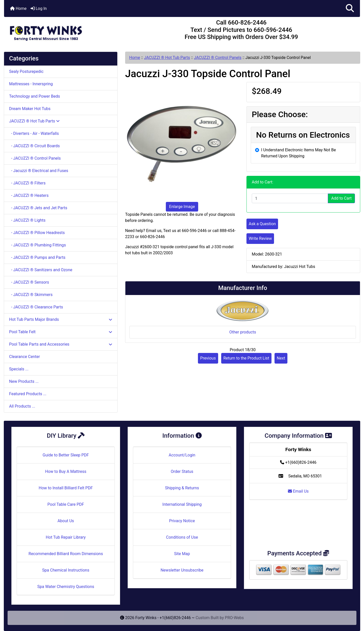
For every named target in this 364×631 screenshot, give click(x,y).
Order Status (182, 471)
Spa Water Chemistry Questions (66, 587)
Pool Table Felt (61, 332)
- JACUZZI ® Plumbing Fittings (38, 245)
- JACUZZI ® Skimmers (31, 295)
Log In (39, 8)
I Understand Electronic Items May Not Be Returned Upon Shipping (299, 153)
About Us (66, 521)
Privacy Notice (182, 521)
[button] (350, 8)
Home (18, 8)
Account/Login (182, 455)
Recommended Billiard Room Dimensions (66, 554)
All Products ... (22, 406)
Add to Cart (341, 198)
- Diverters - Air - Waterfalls (34, 133)
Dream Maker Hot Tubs (30, 109)
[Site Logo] (63, 31)
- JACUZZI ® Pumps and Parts (37, 257)
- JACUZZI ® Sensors (29, 282)
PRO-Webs (234, 618)
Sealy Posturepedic (26, 71)
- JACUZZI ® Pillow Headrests (37, 233)
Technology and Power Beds (35, 96)
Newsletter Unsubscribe (182, 570)
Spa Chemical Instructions (66, 570)
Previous (208, 358)
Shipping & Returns (182, 488)
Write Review (260, 238)
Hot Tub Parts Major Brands (61, 319)
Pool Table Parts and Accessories (61, 344)
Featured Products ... (28, 394)
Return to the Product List (246, 358)
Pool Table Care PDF (66, 504)
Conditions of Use (182, 537)
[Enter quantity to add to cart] (290, 198)
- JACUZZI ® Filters (27, 183)
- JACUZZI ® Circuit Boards (34, 146)
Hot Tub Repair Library (66, 537)
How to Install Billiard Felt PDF (66, 488)
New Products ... (24, 381)
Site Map (182, 554)
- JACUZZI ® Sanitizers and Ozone (41, 270)
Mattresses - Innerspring (31, 84)
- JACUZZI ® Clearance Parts (36, 307)
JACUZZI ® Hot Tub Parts (167, 58)
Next (281, 358)
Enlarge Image (182, 207)
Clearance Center (25, 357)
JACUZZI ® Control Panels (218, 58)
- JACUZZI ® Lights (27, 220)
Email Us (298, 491)
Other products (243, 332)
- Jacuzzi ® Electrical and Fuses (39, 171)
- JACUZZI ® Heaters (29, 195)
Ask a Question (262, 224)
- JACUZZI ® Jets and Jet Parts (38, 208)
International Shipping (182, 504)
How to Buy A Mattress (66, 471)
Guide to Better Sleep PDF (66, 455)
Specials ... (19, 369)
